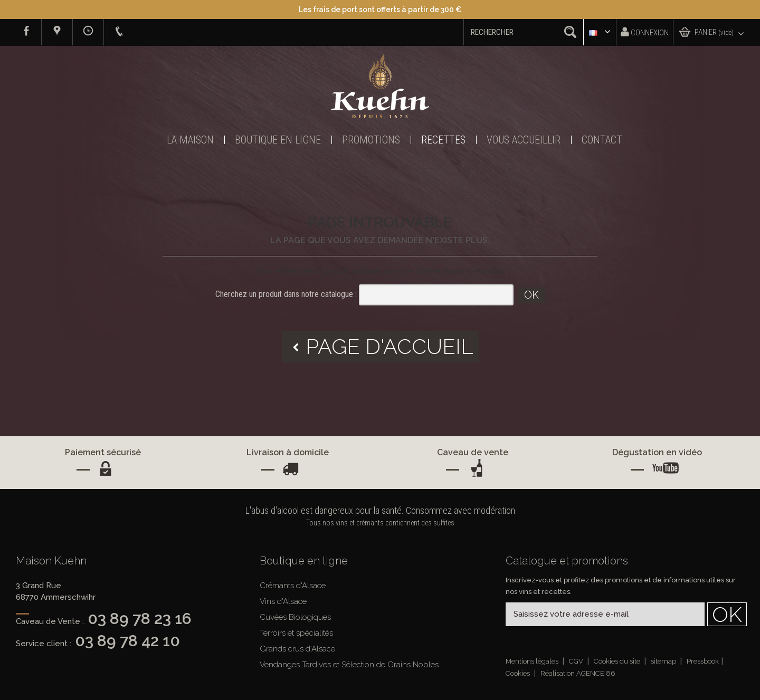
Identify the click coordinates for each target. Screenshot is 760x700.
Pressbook (703, 661)
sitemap (664, 661)
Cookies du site (618, 661)
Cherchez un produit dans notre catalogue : (286, 294)
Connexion (645, 32)
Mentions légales (533, 661)
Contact (602, 140)
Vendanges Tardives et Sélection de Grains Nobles (349, 665)
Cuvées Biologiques (295, 617)
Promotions (371, 140)
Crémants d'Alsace (293, 586)
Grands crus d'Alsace (297, 649)
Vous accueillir (524, 140)
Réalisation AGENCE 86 (578, 673)
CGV (577, 661)
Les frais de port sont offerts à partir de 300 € (380, 9)
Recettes (443, 140)
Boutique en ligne (278, 140)
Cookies (519, 673)
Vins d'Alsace (283, 601)
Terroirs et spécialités (296, 633)
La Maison (190, 140)
